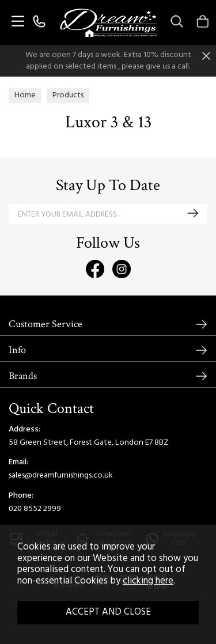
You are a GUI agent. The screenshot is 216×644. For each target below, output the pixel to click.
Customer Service (46, 324)
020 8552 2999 (35, 509)
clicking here (148, 581)
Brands (23, 376)
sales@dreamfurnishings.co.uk (61, 476)
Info (17, 350)
